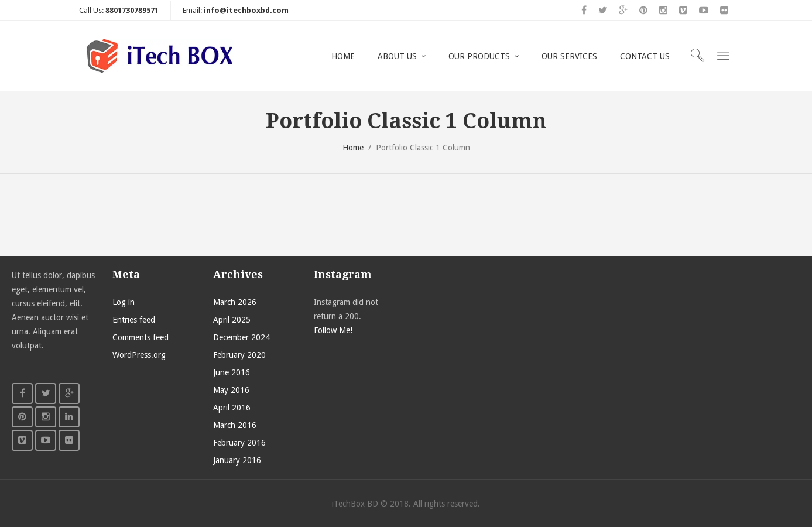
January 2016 (237, 460)
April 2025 (232, 320)
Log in (124, 302)
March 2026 (235, 302)
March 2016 (235, 425)
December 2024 (241, 337)
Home (353, 148)
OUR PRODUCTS (479, 56)
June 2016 (232, 372)
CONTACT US (645, 56)
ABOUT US (397, 56)
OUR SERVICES (569, 56)
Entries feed (134, 320)
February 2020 (239, 355)
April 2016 (232, 408)
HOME (343, 56)
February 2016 (239, 443)
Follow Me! (333, 330)
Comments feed (141, 337)
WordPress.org (139, 355)
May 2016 (231, 390)
